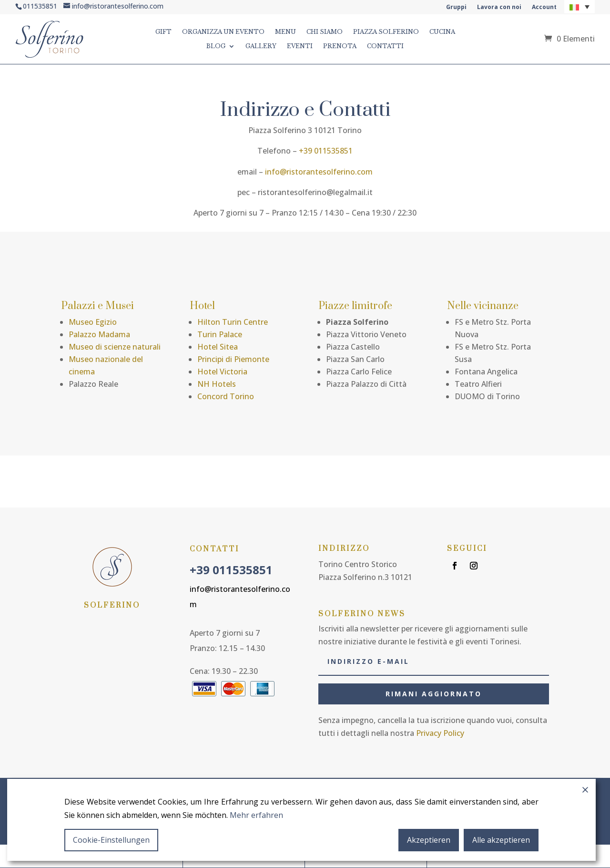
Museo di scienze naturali (115, 347)
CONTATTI (385, 46)
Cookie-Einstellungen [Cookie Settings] (111, 840)
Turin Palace (220, 334)
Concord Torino (226, 396)
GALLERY (261, 46)
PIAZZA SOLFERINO (386, 32)
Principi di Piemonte (233, 359)
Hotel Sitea (218, 347)
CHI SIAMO (325, 32)
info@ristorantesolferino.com (319, 172)
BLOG (216, 46)
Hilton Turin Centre (233, 322)
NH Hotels (217, 384)
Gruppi (456, 7)
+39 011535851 (326, 151)
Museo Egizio (93, 322)
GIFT (163, 32)
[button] (579, 7)
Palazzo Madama (99, 334)
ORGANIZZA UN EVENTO (223, 32)
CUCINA (442, 32)
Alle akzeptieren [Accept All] (501, 840)
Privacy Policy (440, 733)
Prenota (340, 46)
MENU (285, 32)
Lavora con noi (499, 7)
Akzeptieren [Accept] (429, 840)
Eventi (300, 46)
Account (544, 7)
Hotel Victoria (222, 372)
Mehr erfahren (256, 815)
